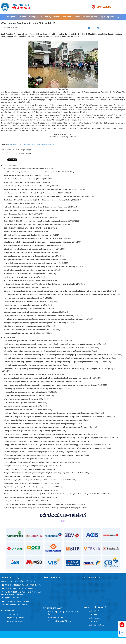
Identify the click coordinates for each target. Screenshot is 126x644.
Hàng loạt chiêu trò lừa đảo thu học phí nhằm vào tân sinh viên (27, 490)
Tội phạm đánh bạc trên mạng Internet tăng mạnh (22, 288)
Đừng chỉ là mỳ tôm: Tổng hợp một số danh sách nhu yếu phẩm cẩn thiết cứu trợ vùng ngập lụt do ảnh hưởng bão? (45, 351)
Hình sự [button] (48, 17)
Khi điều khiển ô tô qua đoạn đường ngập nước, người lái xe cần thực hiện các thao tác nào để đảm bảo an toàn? (45, 319)
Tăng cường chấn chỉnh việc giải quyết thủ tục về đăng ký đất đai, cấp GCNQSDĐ (33, 239)
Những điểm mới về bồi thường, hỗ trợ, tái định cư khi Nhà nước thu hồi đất (31, 260)
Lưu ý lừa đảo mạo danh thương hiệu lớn (19, 214)
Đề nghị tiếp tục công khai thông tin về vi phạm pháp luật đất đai (27, 253)
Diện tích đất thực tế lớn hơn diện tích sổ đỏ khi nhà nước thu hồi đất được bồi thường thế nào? (38, 424)
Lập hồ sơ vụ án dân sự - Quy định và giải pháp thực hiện (25, 326)
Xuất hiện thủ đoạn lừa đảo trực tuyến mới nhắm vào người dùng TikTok (30, 246)
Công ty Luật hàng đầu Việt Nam (59, 621)
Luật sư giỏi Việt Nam (55, 617)
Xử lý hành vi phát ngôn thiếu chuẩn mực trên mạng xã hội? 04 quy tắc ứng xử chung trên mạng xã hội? (41, 455)
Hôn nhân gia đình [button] (90, 17)
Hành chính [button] (67, 17)
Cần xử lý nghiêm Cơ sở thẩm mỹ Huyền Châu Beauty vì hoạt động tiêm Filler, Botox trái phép (38, 210)
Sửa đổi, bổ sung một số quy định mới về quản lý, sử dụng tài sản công (30, 249)
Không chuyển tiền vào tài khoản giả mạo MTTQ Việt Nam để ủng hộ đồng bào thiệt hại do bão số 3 (40, 284)
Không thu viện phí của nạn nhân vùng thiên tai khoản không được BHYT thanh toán (34, 323)
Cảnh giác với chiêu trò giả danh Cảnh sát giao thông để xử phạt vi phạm (30, 431)
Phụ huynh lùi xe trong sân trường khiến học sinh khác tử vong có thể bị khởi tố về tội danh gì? (38, 316)
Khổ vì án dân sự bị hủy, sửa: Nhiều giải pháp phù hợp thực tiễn (27, 186)
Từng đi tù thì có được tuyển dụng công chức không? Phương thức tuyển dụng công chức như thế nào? (42, 473)
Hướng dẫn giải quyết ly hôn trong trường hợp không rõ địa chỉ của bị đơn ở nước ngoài (35, 207)
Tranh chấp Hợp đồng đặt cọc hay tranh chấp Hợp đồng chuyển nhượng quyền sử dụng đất (37, 221)
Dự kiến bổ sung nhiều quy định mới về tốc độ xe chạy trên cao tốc (28, 487)
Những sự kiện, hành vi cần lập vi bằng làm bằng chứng (24, 168)
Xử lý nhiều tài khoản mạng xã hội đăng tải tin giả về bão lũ (25, 274)
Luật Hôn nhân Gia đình (98, 625)
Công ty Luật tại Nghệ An (15, 618)
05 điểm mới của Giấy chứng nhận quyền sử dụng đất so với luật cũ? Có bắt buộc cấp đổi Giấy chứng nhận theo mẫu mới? (48, 378)
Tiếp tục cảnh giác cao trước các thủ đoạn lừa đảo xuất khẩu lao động (29, 256)
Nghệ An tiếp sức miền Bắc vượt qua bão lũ (20, 277)
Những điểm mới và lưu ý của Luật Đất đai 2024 (21, 501)
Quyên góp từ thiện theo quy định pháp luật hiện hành (23, 333)
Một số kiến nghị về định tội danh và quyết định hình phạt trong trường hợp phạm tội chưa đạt (38, 242)
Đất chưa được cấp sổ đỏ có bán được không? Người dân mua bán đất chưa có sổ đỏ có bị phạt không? (41, 420)
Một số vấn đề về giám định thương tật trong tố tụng (23, 175)
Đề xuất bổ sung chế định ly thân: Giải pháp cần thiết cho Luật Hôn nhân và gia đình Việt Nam (38, 462)
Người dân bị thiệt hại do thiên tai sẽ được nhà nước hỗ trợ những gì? (29, 375)
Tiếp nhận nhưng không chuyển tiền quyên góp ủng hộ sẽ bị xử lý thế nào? (31, 312)
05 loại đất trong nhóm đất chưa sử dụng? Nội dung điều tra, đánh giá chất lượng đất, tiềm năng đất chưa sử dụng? (46, 427)
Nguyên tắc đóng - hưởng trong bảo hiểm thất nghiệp (23, 305)
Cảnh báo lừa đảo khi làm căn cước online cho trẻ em (23, 410)
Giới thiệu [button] (22, 17)
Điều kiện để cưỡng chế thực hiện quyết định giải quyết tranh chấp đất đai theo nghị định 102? (38, 382)
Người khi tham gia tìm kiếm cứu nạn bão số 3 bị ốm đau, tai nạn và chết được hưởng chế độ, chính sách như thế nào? (47, 348)
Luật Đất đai (93, 621)
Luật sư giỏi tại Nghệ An (15, 621)
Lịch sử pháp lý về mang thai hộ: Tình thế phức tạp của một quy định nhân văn (32, 225)
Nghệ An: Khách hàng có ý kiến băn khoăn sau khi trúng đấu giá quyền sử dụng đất (34, 172)
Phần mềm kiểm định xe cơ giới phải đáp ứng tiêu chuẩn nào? (26, 302)
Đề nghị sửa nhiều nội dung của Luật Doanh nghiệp (22, 476)
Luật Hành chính (95, 618)
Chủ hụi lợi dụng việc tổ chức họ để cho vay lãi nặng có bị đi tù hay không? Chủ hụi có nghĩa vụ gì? (40, 452)
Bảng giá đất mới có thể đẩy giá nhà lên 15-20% (21, 232)
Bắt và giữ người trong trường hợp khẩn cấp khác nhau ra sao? (27, 235)
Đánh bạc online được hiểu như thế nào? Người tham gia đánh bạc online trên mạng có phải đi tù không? (42, 441)
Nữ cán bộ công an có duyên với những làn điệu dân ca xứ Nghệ (27, 330)
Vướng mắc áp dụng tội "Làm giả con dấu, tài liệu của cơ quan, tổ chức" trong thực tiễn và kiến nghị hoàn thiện (44, 196)
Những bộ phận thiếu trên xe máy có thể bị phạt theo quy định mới (28, 466)
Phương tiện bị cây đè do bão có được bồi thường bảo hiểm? (26, 392)
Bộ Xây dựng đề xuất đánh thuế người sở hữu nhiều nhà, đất (26, 217)
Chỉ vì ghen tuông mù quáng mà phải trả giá (20, 203)
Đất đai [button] (77, 17)
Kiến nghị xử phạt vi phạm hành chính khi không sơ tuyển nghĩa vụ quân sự (31, 263)
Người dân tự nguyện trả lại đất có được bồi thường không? (25, 281)
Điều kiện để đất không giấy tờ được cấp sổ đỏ (21, 403)
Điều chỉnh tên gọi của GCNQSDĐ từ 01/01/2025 (21, 399)
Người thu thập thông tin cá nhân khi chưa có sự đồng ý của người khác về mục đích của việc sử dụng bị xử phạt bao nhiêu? (49, 413)
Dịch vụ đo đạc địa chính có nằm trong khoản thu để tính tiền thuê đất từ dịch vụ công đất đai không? (40, 508)
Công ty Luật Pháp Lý (14, 614)
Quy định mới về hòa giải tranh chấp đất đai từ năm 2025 (24, 396)
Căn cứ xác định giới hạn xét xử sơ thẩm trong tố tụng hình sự (26, 497)
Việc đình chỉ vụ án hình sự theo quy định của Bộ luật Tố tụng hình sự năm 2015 (33, 193)
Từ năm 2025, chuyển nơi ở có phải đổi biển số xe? (22, 182)
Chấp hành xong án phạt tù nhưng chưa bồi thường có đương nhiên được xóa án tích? (35, 480)
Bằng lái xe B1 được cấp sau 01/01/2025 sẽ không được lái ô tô (27, 483)
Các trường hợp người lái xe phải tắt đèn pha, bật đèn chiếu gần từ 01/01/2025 (32, 389)
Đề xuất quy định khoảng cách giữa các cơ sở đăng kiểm (24, 309)
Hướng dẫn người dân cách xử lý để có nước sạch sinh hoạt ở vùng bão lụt (31, 365)
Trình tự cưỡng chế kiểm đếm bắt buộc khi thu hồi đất (23, 459)
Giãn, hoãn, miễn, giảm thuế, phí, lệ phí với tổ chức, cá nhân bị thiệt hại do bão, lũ (33, 341)
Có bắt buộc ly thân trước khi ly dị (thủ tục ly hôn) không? (25, 469)
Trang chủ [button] (11, 17)
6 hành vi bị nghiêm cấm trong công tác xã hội (21, 406)
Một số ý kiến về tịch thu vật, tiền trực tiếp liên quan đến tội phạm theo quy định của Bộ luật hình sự (40, 189)
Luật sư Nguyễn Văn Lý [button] (109, 17)
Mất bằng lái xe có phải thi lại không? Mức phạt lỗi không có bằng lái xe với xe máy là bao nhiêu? (39, 267)
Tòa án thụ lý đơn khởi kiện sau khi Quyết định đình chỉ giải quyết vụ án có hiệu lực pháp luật (37, 200)
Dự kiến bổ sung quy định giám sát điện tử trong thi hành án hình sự (29, 270)
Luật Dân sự (94, 614)
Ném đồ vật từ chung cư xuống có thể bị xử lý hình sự (23, 179)
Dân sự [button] (56, 17)
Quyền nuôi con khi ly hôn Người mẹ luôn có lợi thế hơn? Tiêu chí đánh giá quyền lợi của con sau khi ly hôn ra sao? (46, 434)
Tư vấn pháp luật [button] (35, 17)
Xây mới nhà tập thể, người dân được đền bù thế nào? (23, 298)
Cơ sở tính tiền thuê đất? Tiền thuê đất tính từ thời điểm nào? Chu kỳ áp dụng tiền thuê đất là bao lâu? (41, 504)
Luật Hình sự (94, 611)
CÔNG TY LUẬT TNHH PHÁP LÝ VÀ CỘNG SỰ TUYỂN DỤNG (26, 228)
